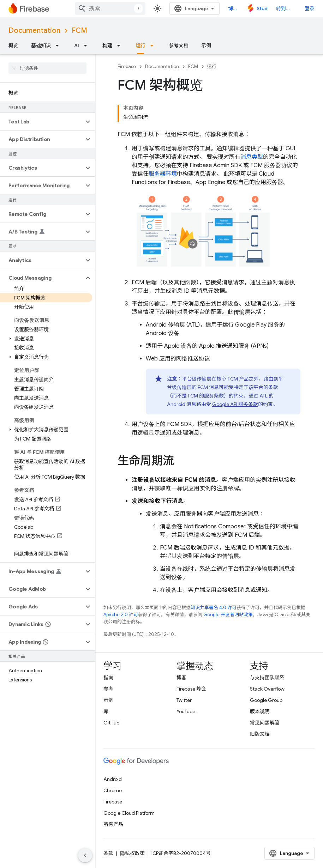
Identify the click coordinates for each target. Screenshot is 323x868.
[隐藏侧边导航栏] (85, 855)
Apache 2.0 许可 (121, 615)
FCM (79, 31)
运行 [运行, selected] (140, 45)
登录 (310, 8)
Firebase (127, 66)
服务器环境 (163, 174)
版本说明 (260, 711)
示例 (206, 45)
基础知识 (41, 45)
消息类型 (252, 157)
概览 (13, 45)
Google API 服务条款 (235, 404)
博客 (233, 8)
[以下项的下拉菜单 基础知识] (59, 45)
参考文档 (179, 45)
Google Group (266, 700)
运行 (212, 66)
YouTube (186, 711)
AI (77, 45)
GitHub (111, 723)
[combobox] (110, 8)
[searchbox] (47, 68)
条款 (108, 853)
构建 (107, 45)
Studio (262, 8)
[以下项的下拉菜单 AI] (88, 45)
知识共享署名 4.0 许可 (214, 608)
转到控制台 (286, 8)
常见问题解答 (265, 723)
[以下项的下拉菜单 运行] (154, 45)
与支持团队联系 (267, 678)
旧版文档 (260, 734)
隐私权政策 (132, 853)
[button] (42, 122)
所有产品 (113, 824)
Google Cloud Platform (129, 813)
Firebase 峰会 (191, 689)
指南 (108, 678)
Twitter (184, 700)
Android (113, 779)
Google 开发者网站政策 (228, 615)
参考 (108, 689)
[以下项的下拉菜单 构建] (121, 45)
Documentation (34, 31)
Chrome (113, 790)
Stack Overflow (267, 689)
